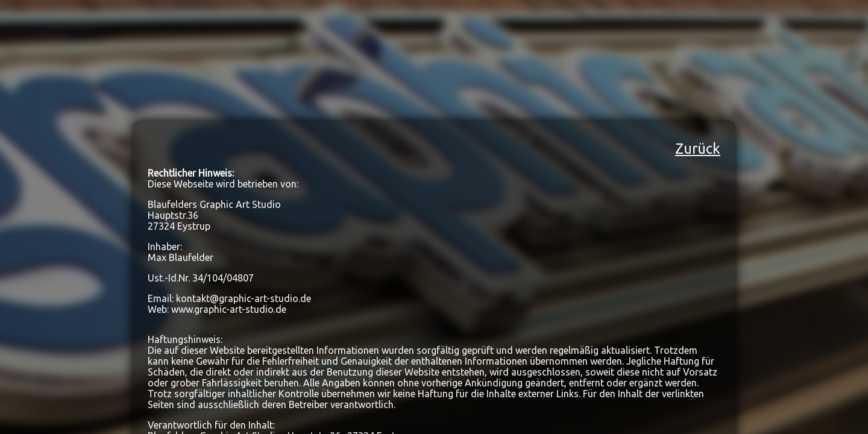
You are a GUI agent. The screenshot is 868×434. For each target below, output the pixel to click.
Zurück (698, 149)
